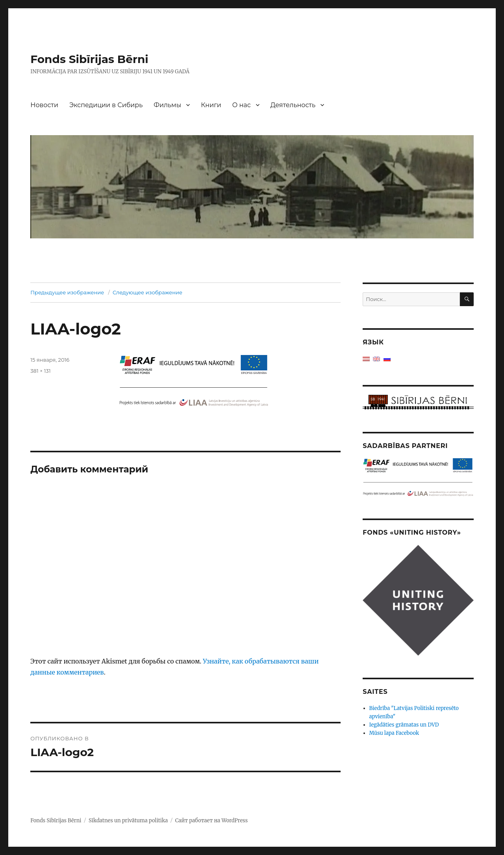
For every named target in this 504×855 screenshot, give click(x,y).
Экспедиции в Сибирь (106, 105)
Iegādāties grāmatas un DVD (404, 725)
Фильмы (167, 105)
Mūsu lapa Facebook (394, 733)
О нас (242, 105)
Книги (211, 105)
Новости (44, 105)
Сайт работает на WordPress (211, 821)
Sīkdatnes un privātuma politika (128, 821)
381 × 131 (40, 371)
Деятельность (293, 105)
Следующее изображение (147, 292)
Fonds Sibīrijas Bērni (89, 59)
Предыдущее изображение (67, 292)
